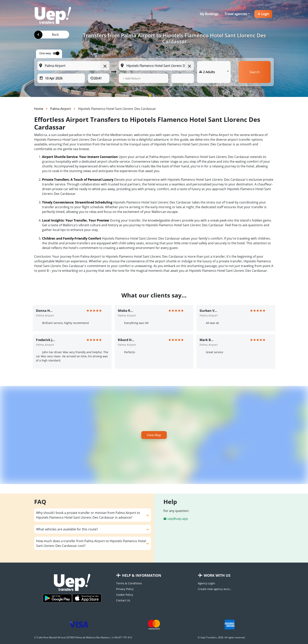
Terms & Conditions (129, 583)
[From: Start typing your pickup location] (73, 66)
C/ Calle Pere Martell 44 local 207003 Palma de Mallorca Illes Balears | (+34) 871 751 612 (83, 637)
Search (255, 72)
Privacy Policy (125, 589)
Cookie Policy (125, 595)
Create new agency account (215, 589)
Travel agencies (236, 14)
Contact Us (123, 600)
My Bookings (209, 14)
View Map (154, 435)
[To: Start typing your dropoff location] (156, 66)
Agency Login (206, 583)
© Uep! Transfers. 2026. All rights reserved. (221, 637)
